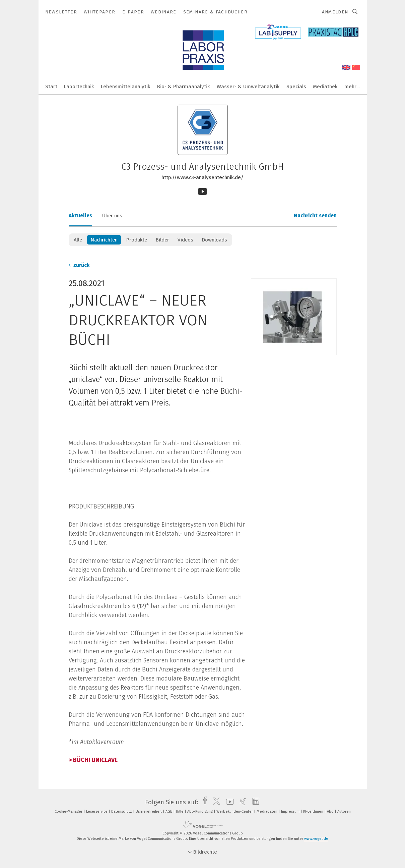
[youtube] (228, 802)
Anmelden (335, 12)
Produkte (137, 240)
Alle (78, 240)
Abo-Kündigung (200, 811)
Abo (331, 811)
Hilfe (180, 811)
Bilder (162, 240)
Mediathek (325, 87)
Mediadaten (267, 811)
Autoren (344, 811)
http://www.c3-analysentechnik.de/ (202, 177)
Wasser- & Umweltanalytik (248, 87)
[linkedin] (254, 802)
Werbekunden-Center (235, 811)
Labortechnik (79, 87)
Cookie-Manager (69, 811)
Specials (296, 87)
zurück (79, 265)
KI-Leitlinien (314, 811)
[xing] (241, 802)
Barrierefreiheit (149, 811)
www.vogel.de (316, 839)
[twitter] (215, 802)
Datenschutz (122, 811)
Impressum (291, 811)
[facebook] (204, 802)
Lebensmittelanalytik (126, 87)
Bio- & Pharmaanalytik (184, 87)
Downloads (214, 240)
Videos (185, 240)
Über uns (112, 216)
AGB (169, 811)
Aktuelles (80, 216)
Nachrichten (104, 240)
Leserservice (97, 811)
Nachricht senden (315, 216)
